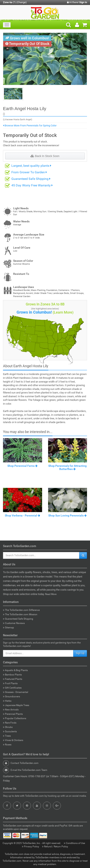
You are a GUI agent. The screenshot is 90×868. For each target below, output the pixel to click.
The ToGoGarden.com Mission (20, 614)
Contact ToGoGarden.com (25, 763)
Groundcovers (11, 697)
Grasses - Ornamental (16, 692)
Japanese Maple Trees (16, 705)
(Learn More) (63, 312)
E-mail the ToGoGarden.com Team (29, 770)
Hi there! (77, 2)
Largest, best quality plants (31, 166)
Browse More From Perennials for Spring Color (30, 125)
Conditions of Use (75, 843)
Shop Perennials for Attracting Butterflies (67, 467)
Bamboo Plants (12, 675)
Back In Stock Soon (45, 156)
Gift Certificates (12, 688)
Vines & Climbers (13, 740)
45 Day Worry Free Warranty (32, 185)
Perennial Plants (13, 714)
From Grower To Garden (29, 172)
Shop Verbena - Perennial (22, 515)
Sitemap (8, 628)
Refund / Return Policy (55, 847)
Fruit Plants (10, 683)
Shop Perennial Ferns (22, 466)
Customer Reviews (14, 623)
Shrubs (8, 727)
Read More (51, 594)
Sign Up (80, 653)
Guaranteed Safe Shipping (31, 179)
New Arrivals (11, 710)
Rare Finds (10, 723)
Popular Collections (15, 718)
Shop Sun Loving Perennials (67, 515)
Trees (7, 736)
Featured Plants (13, 679)
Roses (7, 745)
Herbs (7, 701)
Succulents (10, 731)
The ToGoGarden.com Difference (21, 610)
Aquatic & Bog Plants (15, 670)
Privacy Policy (31, 847)
